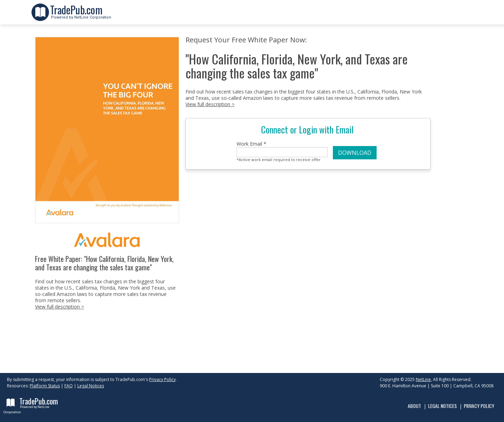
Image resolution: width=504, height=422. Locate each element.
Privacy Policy (162, 379)
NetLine (423, 379)
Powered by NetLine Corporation (81, 15)
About (414, 406)
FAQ (69, 386)
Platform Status (45, 386)
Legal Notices (91, 386)
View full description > (59, 307)
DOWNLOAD (355, 153)
